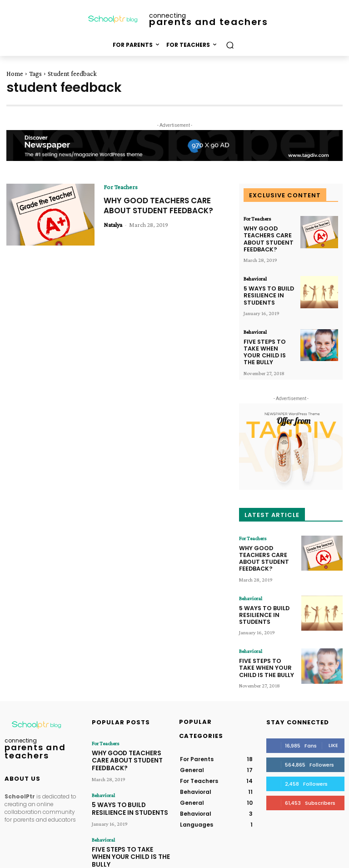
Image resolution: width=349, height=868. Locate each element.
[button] (230, 45)
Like (333, 720)
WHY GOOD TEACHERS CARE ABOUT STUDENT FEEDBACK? (161, 205)
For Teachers (121, 187)
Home (15, 74)
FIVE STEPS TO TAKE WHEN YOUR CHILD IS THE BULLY (268, 341)
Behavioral (255, 275)
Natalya (113, 225)
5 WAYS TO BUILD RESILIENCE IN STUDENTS (266, 290)
